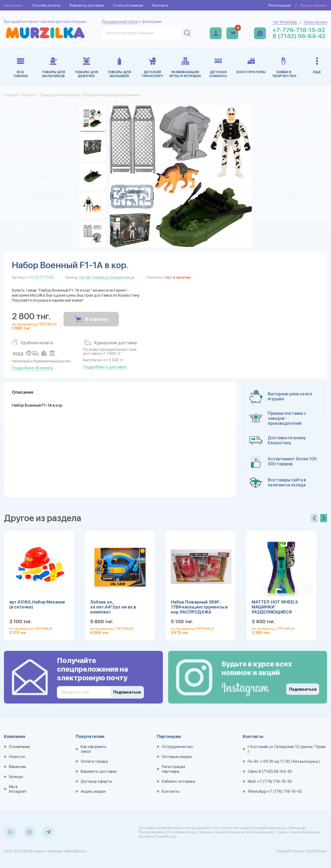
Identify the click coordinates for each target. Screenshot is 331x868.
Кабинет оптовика (178, 781)
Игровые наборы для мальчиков (112, 95)
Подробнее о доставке (105, 367)
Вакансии (17, 767)
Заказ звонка (315, 22)
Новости (17, 757)
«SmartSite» (316, 851)
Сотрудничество (177, 747)
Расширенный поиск (120, 22)
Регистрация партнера (173, 769)
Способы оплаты (46, 5)
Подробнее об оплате (33, 368)
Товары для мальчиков (60, 95)
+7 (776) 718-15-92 (275, 781)
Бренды (16, 777)
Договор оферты (96, 781)
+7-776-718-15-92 (299, 30)
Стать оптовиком (128, 5)
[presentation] (314, 518)
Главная (11, 95)
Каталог (29, 95)
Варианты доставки (87, 5)
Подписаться (303, 689)
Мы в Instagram (18, 789)
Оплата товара (94, 761)
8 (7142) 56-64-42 (299, 36)
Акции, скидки (93, 791)
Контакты (160, 5)
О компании (20, 747)
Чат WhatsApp (285, 22)
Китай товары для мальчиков (107, 277)
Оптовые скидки (177, 757)
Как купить (13, 5)
